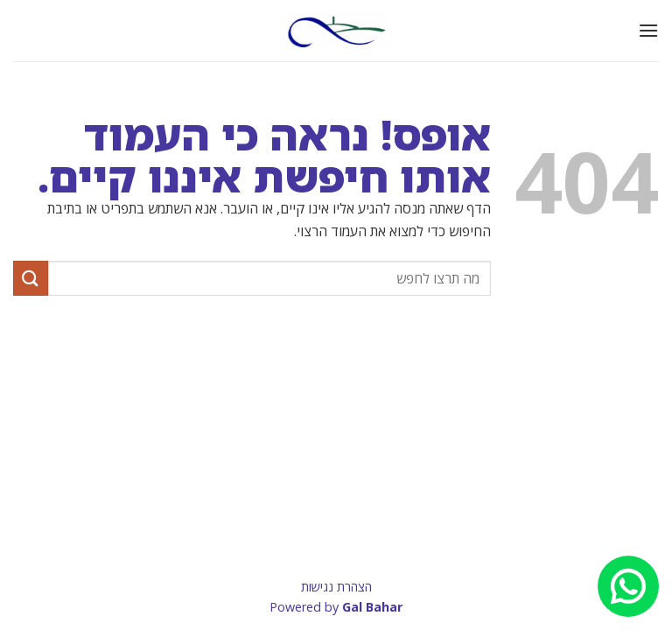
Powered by (336, 607)
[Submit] (31, 278)
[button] (648, 30)
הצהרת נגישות (336, 587)
